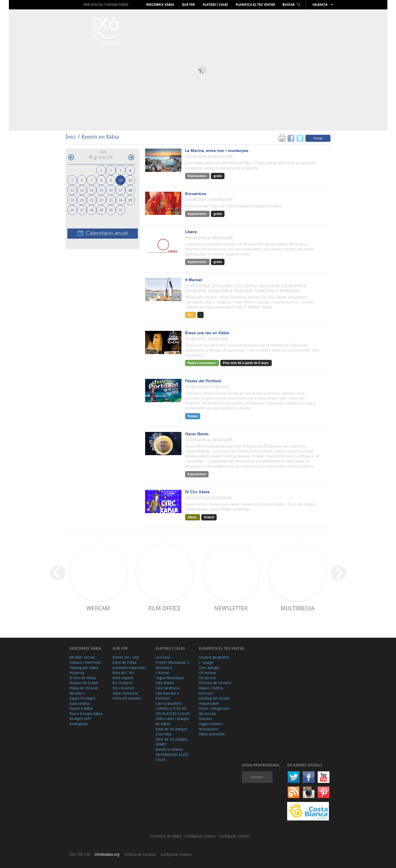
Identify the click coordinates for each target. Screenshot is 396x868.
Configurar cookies (201, 836)
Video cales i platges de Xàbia (172, 721)
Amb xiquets (123, 678)
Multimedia (297, 608)
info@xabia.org (107, 854)
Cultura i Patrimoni (85, 662)
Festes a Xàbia (81, 708)
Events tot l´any (126, 657)
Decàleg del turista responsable (214, 701)
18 (130, 190)
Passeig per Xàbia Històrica (84, 670)
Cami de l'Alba (124, 662)
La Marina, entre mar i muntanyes (217, 151)
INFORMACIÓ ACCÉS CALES (172, 757)
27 (82, 210)
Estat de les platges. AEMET (172, 742)
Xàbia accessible (212, 734)
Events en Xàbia (100, 137)
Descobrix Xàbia (160, 5)
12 (72, 190)
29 (101, 210)
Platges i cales (215, 5)
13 (82, 190)
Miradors (77, 693)
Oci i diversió (123, 688)
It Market (194, 280)
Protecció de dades (167, 836)
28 (92, 210)
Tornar (318, 138)
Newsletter (231, 608)
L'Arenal (162, 673)
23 (111, 200)
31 (121, 210)
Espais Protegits (82, 698)
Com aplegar (209, 668)
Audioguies (79, 724)
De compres (123, 683)
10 (121, 180)
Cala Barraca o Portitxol (167, 696)
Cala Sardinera (167, 688)
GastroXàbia (79, 703)
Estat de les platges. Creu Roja (172, 732)
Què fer (188, 5)
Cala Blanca (165, 683)
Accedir (257, 777)
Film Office (164, 608)
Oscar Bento (197, 434)
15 (101, 190)
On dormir (207, 678)
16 (111, 190)
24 (121, 200)
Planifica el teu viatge (255, 5)
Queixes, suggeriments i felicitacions (211, 724)
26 (72, 210)
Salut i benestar (125, 693)
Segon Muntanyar (170, 678)
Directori (206, 693)
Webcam (98, 608)
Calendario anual (103, 233)
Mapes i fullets (211, 688)
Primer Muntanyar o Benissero (172, 665)
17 (121, 190)
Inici (70, 137)
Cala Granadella (169, 703)
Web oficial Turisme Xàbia (106, 5)
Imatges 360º (80, 719)
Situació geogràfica (214, 657)
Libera (191, 232)
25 (130, 200)
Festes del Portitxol (203, 381)
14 (92, 190)
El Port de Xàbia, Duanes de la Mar (84, 680)
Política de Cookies (140, 854)
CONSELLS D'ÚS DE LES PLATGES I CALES (173, 711)
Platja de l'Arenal (84, 688)
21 (92, 200)
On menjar (208, 673)
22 (101, 200)
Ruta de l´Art (123, 673)
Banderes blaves (169, 749)
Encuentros (196, 194)
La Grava (163, 657)
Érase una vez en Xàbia (207, 333)
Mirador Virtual (82, 657)
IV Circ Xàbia (197, 492)
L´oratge (206, 662)
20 (82, 200)
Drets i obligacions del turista (214, 711)
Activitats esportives (129, 668)
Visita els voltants (127, 698)
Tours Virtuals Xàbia (86, 714)
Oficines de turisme (215, 683)
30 (111, 210)
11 (130, 180)
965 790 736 (80, 854)
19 (72, 200)
